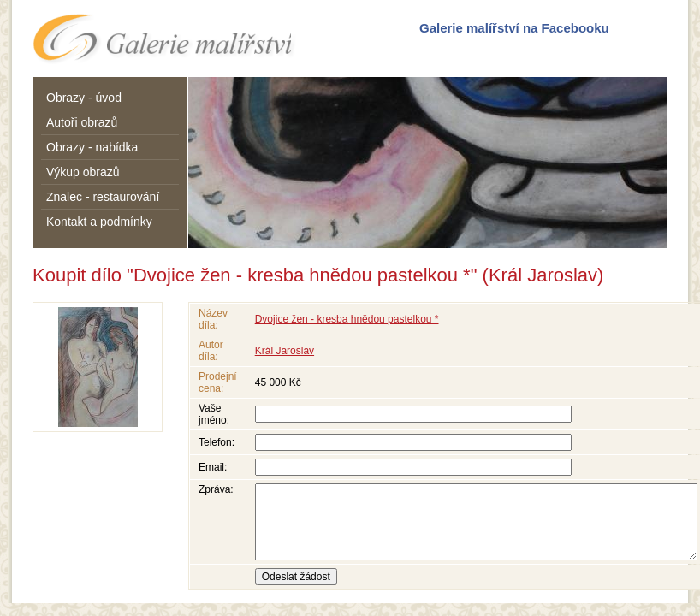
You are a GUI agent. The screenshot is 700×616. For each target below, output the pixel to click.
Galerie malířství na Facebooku (514, 28)
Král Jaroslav (285, 351)
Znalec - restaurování (103, 197)
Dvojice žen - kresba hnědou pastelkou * (347, 319)
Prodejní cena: (218, 382)
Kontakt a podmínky (99, 222)
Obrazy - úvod (84, 98)
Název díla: (213, 319)
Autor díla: (211, 351)
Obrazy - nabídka (92, 147)
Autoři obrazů (82, 122)
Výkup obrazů (83, 172)
